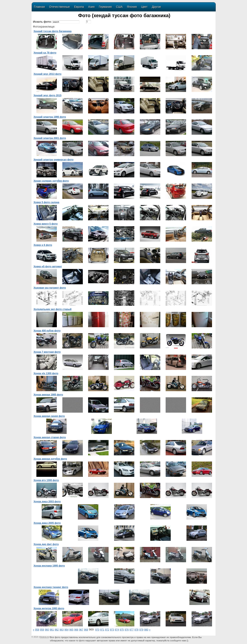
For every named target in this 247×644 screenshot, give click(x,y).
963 (62, 630)
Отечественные (59, 7)
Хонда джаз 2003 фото (47, 502)
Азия (91, 7)
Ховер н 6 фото (43, 245)
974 (117, 630)
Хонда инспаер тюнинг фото (51, 587)
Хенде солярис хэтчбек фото (51, 181)
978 (136, 630)
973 (112, 630)
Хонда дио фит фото (46, 544)
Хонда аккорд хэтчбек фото (50, 459)
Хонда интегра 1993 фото (49, 608)
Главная (39, 7)
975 (122, 630)
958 (37, 630)
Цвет (144, 7)
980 (146, 630)
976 (127, 630)
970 (97, 630)
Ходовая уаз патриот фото (50, 288)
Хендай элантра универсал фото (53, 160)
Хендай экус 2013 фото (47, 74)
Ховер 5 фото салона (46, 202)
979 (141, 630)
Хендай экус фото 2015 (47, 95)
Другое (156, 7)
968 (86, 630)
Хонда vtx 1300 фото (46, 373)
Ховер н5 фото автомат (48, 267)
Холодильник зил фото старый (53, 309)
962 (57, 630)
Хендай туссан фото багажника (53, 31)
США (119, 7)
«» (44, 637)
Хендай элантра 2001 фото (50, 138)
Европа (79, 7)
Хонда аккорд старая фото (50, 437)
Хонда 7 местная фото (47, 352)
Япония (132, 7)
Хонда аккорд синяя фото (49, 416)
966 (76, 630)
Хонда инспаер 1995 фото (49, 566)
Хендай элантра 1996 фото (50, 117)
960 (47, 630)
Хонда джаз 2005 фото (47, 523)
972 (107, 630)
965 (71, 630)
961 (52, 630)
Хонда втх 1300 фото (46, 480)
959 (42, 630)
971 (102, 630)
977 (131, 630)
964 (66, 630)
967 (81, 630)
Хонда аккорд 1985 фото (48, 395)
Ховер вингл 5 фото (46, 224)
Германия (105, 7)
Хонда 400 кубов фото (47, 331)
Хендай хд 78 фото (45, 53)
